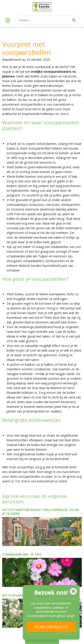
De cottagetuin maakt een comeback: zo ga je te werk (41, 512)
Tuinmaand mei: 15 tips (22, 554)
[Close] (73, 591)
